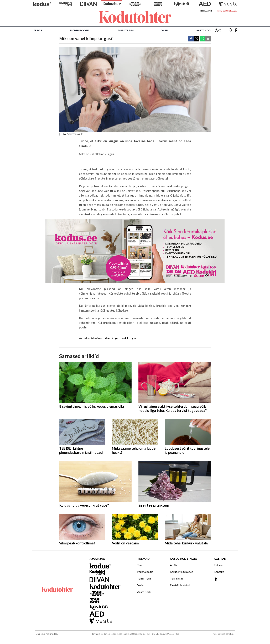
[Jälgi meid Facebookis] (236, 30)
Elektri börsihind (180, 585)
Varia (165, 30)
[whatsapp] (202, 39)
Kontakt (219, 572)
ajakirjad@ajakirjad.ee (134, 634)
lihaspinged (112, 338)
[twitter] (197, 39)
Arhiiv (173, 565)
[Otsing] (231, 30)
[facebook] (191, 39)
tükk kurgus (129, 338)
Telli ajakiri (206, 11)
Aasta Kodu (204, 30)
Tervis (38, 30)
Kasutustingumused (182, 572)
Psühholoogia (80, 30)
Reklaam (219, 565)
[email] (208, 39)
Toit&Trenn (126, 30)
